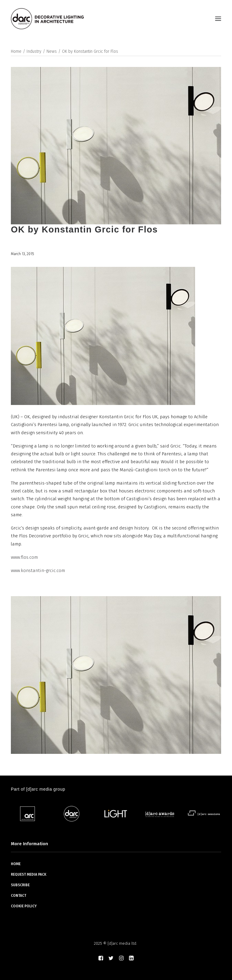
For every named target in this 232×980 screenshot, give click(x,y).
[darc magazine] (47, 19)
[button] (218, 19)
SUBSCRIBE (20, 885)
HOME (16, 864)
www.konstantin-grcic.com (38, 571)
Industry (34, 51)
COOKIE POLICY (24, 906)
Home (16, 51)
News (52, 51)
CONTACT (19, 896)
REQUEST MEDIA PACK (29, 874)
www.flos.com (24, 557)
